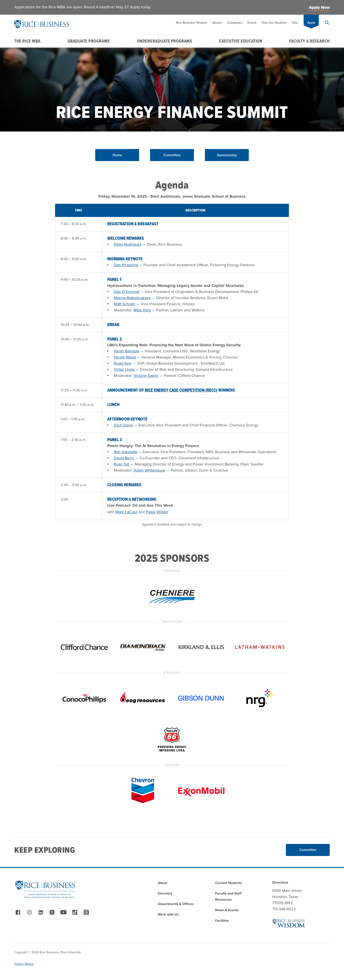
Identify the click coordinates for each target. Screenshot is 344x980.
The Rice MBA (27, 41)
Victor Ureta (124, 369)
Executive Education (241, 41)
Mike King (142, 310)
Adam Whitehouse (149, 470)
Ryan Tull (122, 464)
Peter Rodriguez (128, 244)
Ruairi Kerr (123, 363)
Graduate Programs (89, 41)
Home (117, 155)
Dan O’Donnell (127, 292)
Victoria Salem (146, 376)
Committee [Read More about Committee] (308, 850)
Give (295, 23)
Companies (235, 23)
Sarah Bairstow (127, 351)
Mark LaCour (126, 512)
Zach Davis (123, 425)
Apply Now (319, 7)
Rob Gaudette (126, 452)
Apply (311, 23)
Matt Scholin (125, 304)
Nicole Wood (125, 357)
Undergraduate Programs (165, 41)
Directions (280, 882)
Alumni (217, 23)
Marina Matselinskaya (132, 298)
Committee (172, 155)
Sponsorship (227, 155)
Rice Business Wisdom (192, 23)
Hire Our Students (274, 23)
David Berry (124, 458)
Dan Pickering (126, 265)
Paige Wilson (157, 512)
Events (252, 23)
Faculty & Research (309, 41)
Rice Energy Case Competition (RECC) (181, 390)
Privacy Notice (24, 964)
